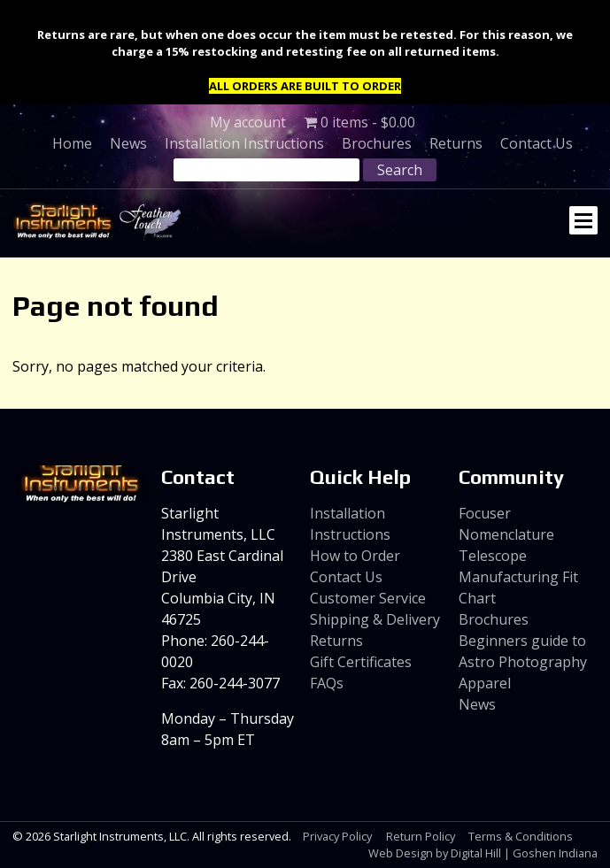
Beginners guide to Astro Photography (523, 651)
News (128, 143)
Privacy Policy (337, 836)
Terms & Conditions (521, 836)
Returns (456, 143)
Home (72, 143)
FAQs (327, 683)
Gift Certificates (361, 662)
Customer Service (368, 598)
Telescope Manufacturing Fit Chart (518, 577)
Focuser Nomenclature (506, 524)
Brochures (377, 143)
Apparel (485, 683)
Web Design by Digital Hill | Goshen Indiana (483, 853)
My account (248, 122)
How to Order (355, 556)
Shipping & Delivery (375, 619)
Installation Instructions (244, 143)
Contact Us (537, 143)
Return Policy (421, 836)
